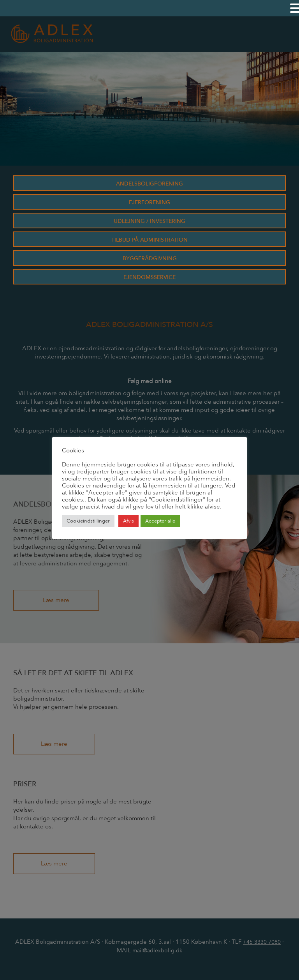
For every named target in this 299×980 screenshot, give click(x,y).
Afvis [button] (128, 521)
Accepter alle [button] (160, 521)
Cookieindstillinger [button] (88, 521)
